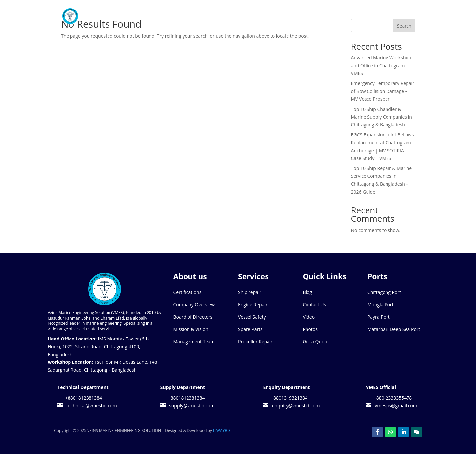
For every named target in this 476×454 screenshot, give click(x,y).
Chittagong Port (384, 292)
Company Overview (194, 305)
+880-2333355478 (392, 398)
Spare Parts (250, 329)
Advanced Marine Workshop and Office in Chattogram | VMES (381, 65)
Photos (310, 329)
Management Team (194, 342)
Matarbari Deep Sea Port (394, 329)
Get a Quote (316, 342)
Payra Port (379, 317)
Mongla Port (381, 305)
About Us (236, 16)
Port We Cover (325, 16)
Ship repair (250, 292)
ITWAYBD (222, 431)
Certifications (188, 292)
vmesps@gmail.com (395, 406)
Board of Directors (193, 317)
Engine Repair (253, 305)
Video (309, 317)
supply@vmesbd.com (191, 406)
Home (210, 16)
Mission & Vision (191, 329)
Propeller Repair (255, 342)
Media (365, 16)
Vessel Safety (252, 317)
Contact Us (401, 16)
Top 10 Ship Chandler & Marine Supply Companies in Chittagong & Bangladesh (382, 117)
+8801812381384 (83, 398)
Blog (307, 292)
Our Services (277, 16)
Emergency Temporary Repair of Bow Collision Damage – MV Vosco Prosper (383, 91)
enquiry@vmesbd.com (295, 406)
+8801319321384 (288, 398)
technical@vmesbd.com (90, 406)
